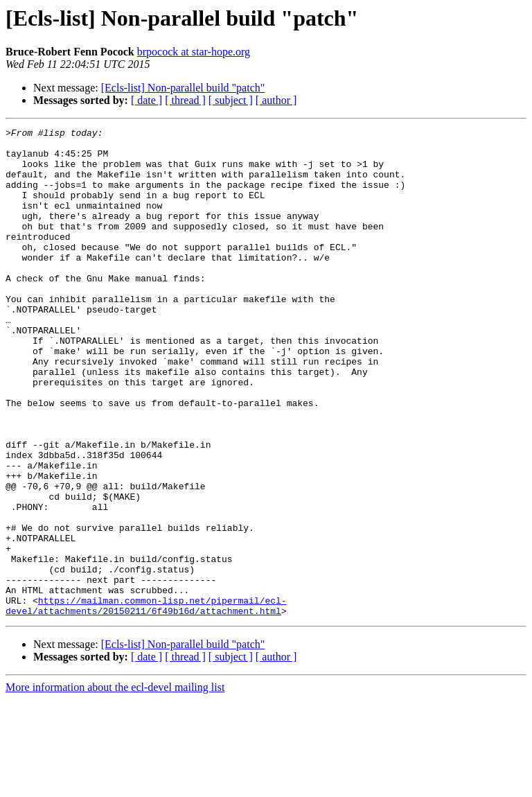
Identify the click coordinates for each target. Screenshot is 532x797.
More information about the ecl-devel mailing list (115, 785)
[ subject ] (231, 100)
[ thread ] (185, 100)
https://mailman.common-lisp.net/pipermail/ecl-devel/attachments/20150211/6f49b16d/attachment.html (146, 702)
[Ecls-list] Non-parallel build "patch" (183, 88)
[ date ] (147, 100)
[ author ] (276, 100)
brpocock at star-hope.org (194, 52)
